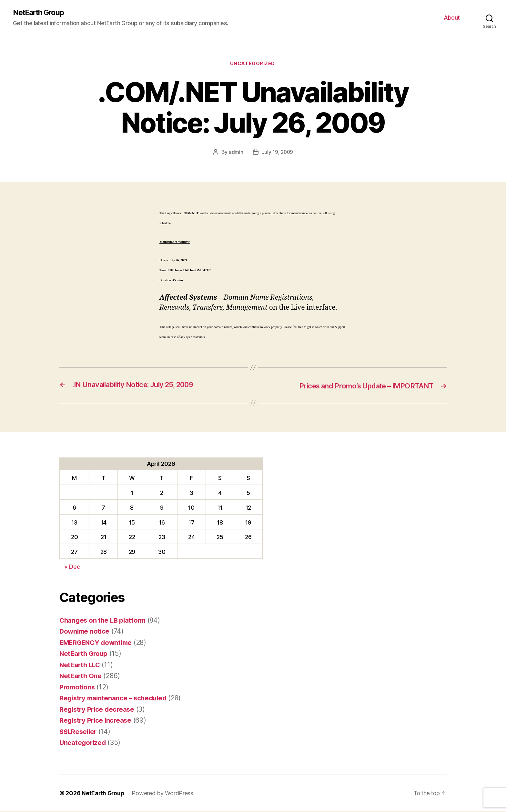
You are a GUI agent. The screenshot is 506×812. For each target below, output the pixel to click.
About (452, 18)
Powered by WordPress (164, 794)
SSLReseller (79, 732)
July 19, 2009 (277, 153)
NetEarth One (81, 676)
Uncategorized (253, 65)
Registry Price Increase (97, 721)
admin (236, 153)
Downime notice (85, 632)
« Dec (72, 567)
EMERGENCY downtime (97, 643)
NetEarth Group (40, 13)
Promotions (78, 688)
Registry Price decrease (98, 710)
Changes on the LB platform (104, 621)
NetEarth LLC (81, 665)
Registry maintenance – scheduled (115, 699)
